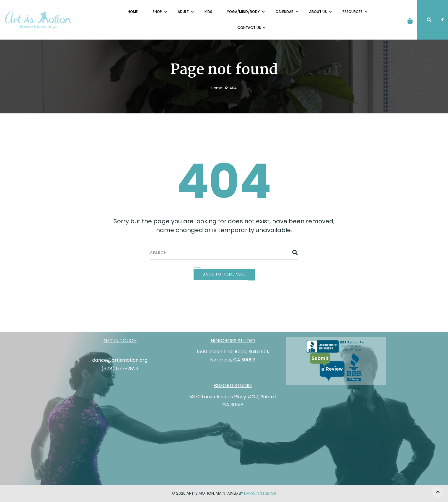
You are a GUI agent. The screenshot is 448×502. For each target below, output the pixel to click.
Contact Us (250, 28)
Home (133, 12)
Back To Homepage (224, 274)
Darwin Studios (260, 493)
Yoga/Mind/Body (244, 12)
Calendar (285, 12)
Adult (184, 12)
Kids (208, 12)
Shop (158, 12)
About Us (318, 12)
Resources (353, 12)
